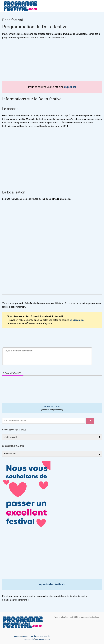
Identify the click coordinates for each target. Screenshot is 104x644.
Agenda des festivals (52, 584)
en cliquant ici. (77, 320)
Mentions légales (43, 639)
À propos (17, 636)
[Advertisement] (52, 62)
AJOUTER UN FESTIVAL (52, 407)
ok (90, 421)
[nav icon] (96, 6)
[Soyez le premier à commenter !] (47, 356)
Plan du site (34, 636)
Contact (25, 636)
